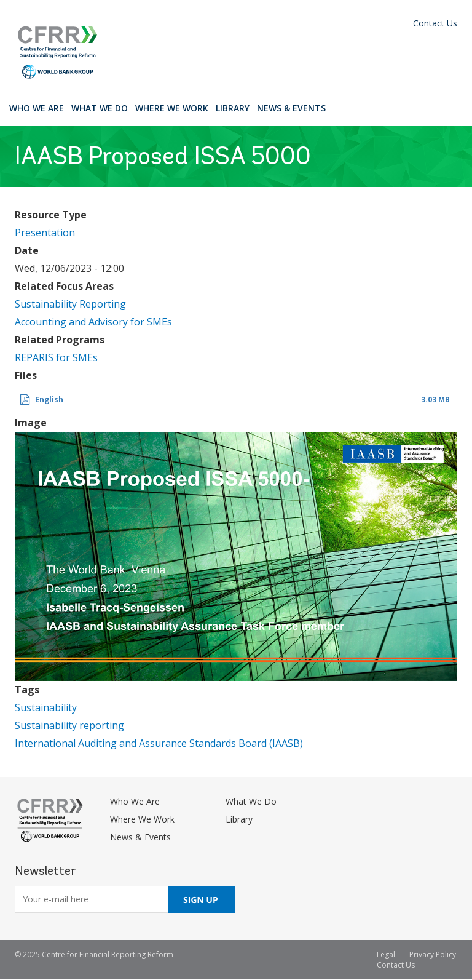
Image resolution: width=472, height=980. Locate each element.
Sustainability (46, 707)
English (49, 400)
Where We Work (172, 108)
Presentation (45, 233)
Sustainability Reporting (70, 304)
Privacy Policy (433, 954)
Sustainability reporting (69, 725)
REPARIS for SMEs (56, 357)
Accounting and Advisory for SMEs (93, 322)
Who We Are (37, 108)
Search (341, 108)
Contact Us (435, 23)
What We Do (100, 108)
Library (233, 108)
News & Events (291, 108)
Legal (386, 954)
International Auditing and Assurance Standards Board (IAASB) (159, 743)
